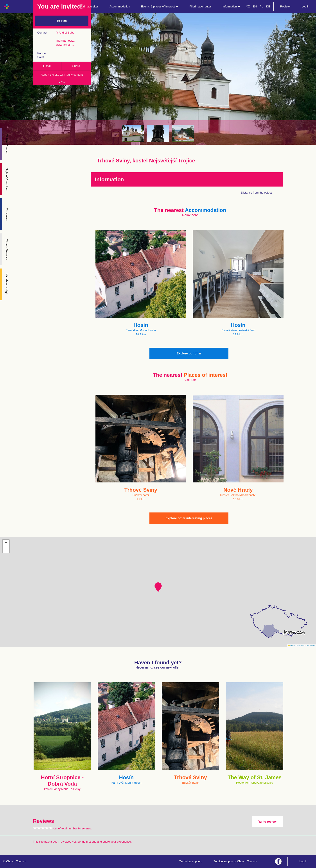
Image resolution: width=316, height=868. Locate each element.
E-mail (47, 66)
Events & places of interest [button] (160, 6)
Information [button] (232, 6)
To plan (62, 21)
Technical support (190, 861)
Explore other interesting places (189, 518)
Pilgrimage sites (89, 6)
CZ (248, 6)
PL (262, 6)
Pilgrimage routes (200, 6)
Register (285, 6)
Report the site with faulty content (62, 75)
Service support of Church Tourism (235, 861)
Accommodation (120, 6)
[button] (158, 587)
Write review (268, 822)
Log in (306, 6)
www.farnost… (65, 45)
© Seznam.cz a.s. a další (306, 645)
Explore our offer (189, 353)
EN (255, 6)
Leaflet (292, 645)
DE (268, 6)
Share (76, 66)
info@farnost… (65, 41)
